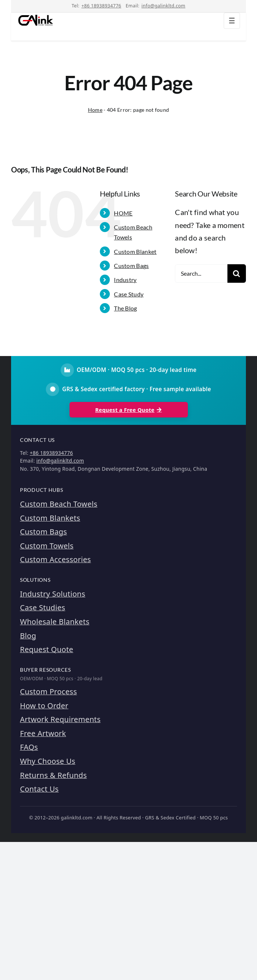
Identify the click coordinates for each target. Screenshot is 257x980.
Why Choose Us (48, 761)
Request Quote (47, 649)
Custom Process (48, 692)
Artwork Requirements (60, 719)
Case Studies (43, 608)
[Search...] (201, 273)
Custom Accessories (55, 559)
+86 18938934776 (101, 6)
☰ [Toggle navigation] (232, 21)
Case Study (129, 294)
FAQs (29, 747)
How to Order (44, 706)
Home (95, 110)
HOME (123, 213)
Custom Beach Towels (59, 504)
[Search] (237, 273)
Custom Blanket (135, 251)
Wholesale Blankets (55, 622)
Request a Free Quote (129, 410)
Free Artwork (43, 733)
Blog (28, 636)
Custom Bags (131, 266)
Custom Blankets (50, 518)
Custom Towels (47, 546)
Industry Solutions (53, 594)
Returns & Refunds (53, 775)
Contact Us (39, 789)
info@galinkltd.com (164, 6)
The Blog (125, 308)
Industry (125, 280)
